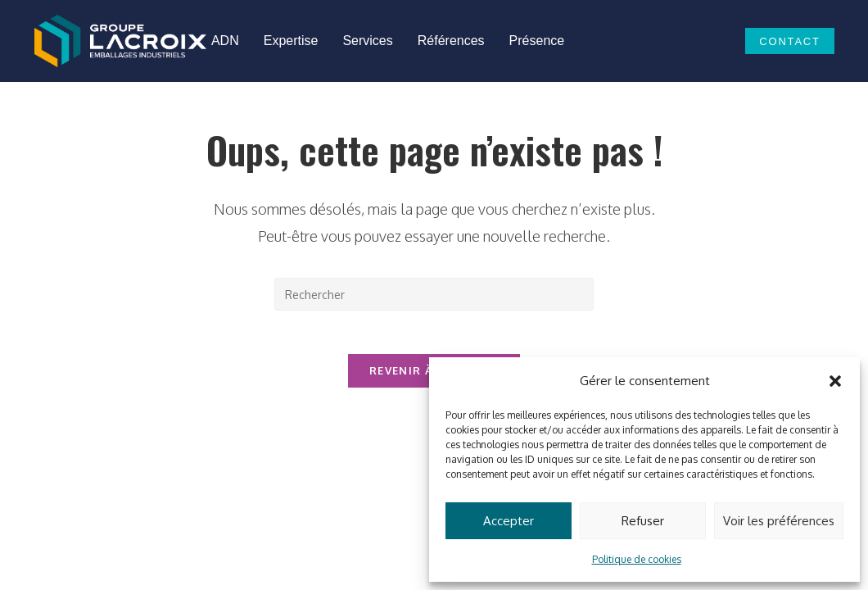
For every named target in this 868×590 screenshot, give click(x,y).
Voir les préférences (779, 521)
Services (367, 41)
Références (451, 41)
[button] (835, 381)
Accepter (509, 521)
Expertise (291, 41)
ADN (225, 41)
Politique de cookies (637, 559)
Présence (537, 41)
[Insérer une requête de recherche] (434, 294)
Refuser (643, 521)
